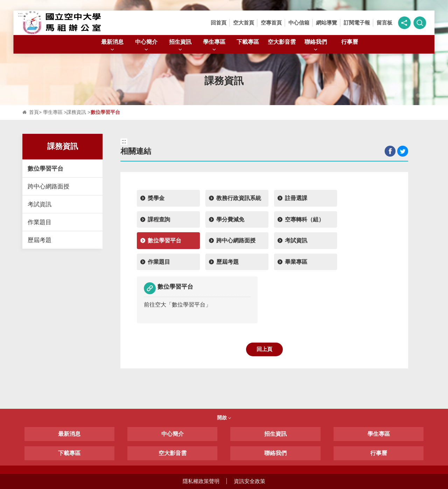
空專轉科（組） (304, 219)
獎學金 (156, 198)
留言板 (384, 23)
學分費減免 (230, 219)
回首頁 (219, 23)
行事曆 (350, 42)
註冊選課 (296, 198)
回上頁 (264, 349)
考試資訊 (40, 204)
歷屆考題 (40, 240)
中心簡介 (146, 46)
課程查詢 (159, 219)
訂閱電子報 (357, 23)
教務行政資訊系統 (239, 198)
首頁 (34, 112)
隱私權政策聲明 (201, 481)
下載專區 (248, 42)
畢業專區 (296, 262)
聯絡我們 (316, 46)
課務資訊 (76, 112)
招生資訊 (180, 46)
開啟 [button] (224, 418)
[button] (405, 23)
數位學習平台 (45, 168)
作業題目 (40, 222)
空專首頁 (271, 23)
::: (20, 15)
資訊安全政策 (250, 481)
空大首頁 (244, 23)
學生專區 (214, 46)
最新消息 (112, 46)
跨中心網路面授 (48, 186)
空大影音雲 (282, 42)
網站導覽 (327, 23)
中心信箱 (299, 23)
